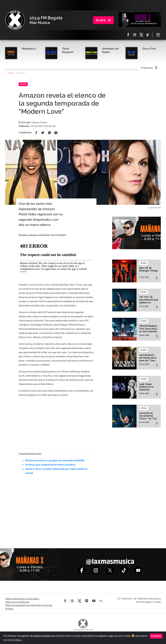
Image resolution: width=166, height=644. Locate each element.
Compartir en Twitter (43, 133)
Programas (147, 68)
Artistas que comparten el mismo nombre (50, 464)
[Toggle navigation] (158, 35)
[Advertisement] (56, 507)
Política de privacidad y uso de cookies (22, 599)
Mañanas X (29, 49)
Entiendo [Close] (156, 636)
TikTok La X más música (148, 35)
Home (10, 73)
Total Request (68, 50)
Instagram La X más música (135, 35)
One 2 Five (149, 49)
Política (17, 640)
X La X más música (141, 35)
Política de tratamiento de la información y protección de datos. (29, 607)
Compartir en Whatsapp (49, 133)
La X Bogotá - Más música (15, 20)
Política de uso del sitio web (17, 602)
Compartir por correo (56, 133)
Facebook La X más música (128, 35)
